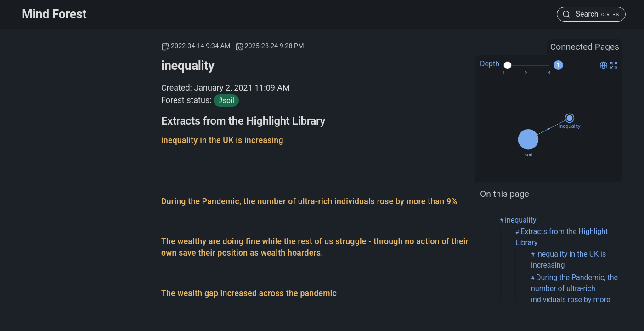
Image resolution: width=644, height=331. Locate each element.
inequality (520, 220)
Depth (490, 64)
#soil (226, 100)
